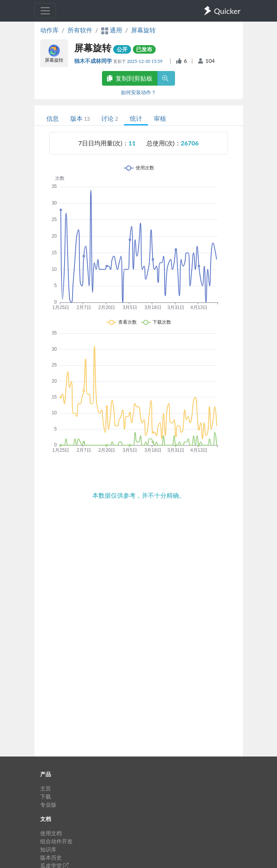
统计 (136, 118)
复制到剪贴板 (130, 78)
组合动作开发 (56, 841)
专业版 (48, 805)
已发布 (144, 49)
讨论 (110, 118)
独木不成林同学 (94, 61)
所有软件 (80, 30)
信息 (53, 118)
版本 (80, 118)
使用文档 (51, 833)
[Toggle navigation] (45, 11)
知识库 (48, 849)
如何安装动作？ (138, 92)
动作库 (49, 30)
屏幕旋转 (143, 30)
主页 (46, 788)
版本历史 (51, 857)
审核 (160, 118)
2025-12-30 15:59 (145, 61)
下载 (46, 796)
